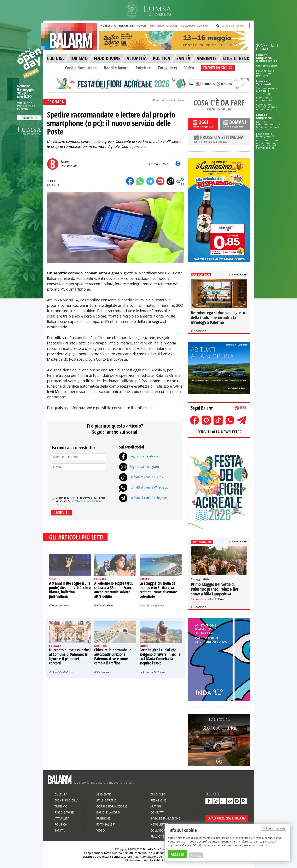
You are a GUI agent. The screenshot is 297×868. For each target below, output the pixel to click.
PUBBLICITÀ (108, 25)
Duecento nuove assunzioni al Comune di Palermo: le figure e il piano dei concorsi (70, 656)
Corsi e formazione (81, 68)
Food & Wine (64, 812)
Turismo (61, 806)
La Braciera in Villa (202, 599)
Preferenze (196, 855)
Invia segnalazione (165, 818)
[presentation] (83, 481)
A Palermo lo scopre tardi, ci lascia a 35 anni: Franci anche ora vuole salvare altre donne (114, 590)
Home (157, 100)
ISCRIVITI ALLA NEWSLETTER (219, 432)
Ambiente (104, 794)
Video (189, 68)
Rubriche (143, 68)
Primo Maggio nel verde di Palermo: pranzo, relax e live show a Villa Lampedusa (215, 589)
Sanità (60, 830)
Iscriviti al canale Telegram (143, 498)
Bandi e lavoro (116, 68)
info (235, 838)
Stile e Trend (106, 800)
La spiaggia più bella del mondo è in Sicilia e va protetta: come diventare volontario (158, 590)
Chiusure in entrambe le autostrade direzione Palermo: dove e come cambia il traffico (113, 656)
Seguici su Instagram (139, 467)
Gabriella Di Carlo (62, 672)
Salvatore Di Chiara (154, 672)
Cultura (61, 794)
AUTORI (142, 25)
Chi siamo (158, 794)
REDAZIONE (126, 25)
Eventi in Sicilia (66, 800)
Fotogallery (168, 68)
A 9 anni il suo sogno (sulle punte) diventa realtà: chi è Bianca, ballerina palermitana (70, 590)
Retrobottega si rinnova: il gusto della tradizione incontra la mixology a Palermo (218, 318)
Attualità (167, 100)
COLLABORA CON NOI (194, 25)
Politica (61, 824)
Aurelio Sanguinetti (153, 605)
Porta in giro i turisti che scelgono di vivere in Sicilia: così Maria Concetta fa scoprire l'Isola (161, 656)
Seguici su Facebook (139, 456)
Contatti (157, 812)
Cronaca (179, 100)
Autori (156, 806)
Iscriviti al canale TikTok (141, 477)
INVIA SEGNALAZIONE (164, 25)
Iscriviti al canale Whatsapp (144, 487)
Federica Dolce (60, 605)
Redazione (103, 672)
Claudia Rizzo (105, 605)
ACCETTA (177, 854)
